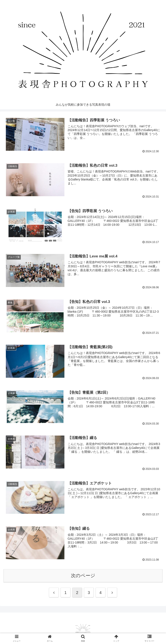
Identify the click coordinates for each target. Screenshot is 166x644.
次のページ (83, 575)
